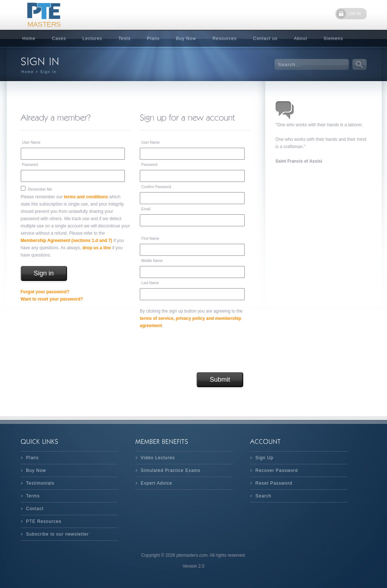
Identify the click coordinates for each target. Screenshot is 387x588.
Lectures (92, 39)
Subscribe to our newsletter (58, 534)
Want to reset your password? (52, 299)
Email (146, 209)
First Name (150, 239)
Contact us (265, 39)
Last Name (150, 283)
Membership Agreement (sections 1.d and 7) (67, 241)
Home (29, 39)
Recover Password (277, 470)
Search (264, 496)
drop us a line (97, 248)
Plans (153, 39)
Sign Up (265, 458)
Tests (125, 39)
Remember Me (40, 189)
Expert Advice (157, 483)
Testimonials (40, 483)
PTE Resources (44, 521)
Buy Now (186, 39)
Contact (35, 509)
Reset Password (274, 483)
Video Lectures (158, 458)
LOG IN (355, 14)
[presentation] (195, 351)
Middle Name (152, 261)
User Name (31, 142)
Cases (59, 39)
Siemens (333, 39)
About (300, 39)
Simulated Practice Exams (171, 470)
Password (30, 165)
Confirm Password (156, 187)
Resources (225, 39)
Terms (33, 496)
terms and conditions (86, 197)
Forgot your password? (45, 292)
